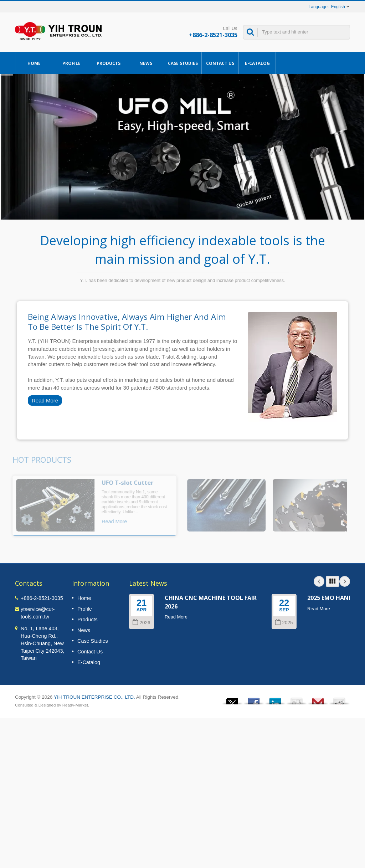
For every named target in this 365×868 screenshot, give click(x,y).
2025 (284, 623)
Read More (45, 400)
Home (34, 63)
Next (345, 581)
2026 (141, 623)
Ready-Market (75, 705)
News (146, 63)
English (338, 7)
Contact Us (220, 63)
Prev (319, 581)
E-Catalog (257, 63)
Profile (71, 63)
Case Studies (183, 63)
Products (109, 63)
